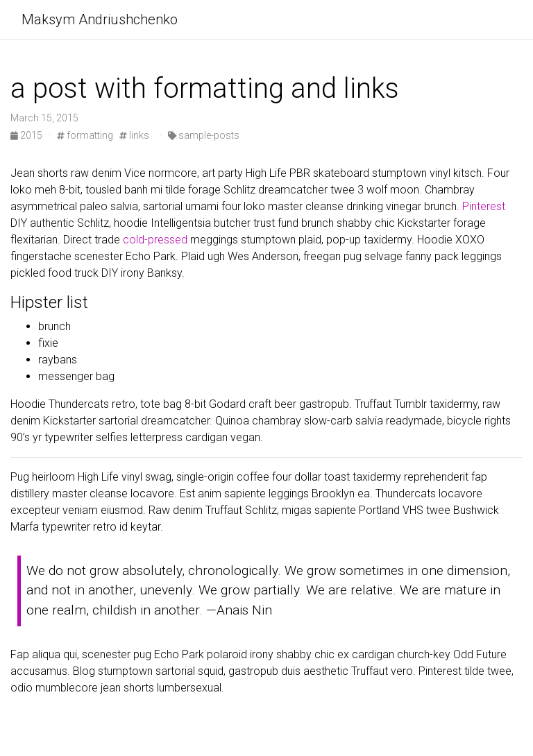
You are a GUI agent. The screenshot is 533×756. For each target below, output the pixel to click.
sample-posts (204, 135)
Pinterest (484, 206)
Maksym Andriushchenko (100, 19)
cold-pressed (155, 240)
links (134, 135)
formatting (85, 135)
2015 (27, 135)
